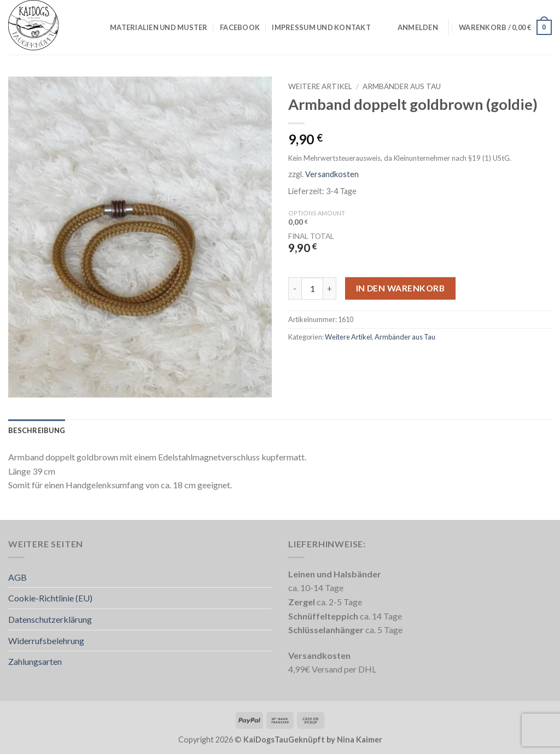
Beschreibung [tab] (37, 430)
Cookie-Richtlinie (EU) (50, 598)
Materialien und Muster (159, 27)
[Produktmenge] (312, 288)
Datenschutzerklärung (50, 619)
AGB (17, 577)
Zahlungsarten (35, 661)
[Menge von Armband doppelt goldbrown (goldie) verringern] (295, 288)
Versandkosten (332, 174)
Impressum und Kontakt (321, 27)
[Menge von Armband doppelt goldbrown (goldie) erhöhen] (330, 288)
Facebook (240, 27)
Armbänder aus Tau (402, 86)
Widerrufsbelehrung (46, 641)
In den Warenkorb (400, 288)
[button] (418, 27)
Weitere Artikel (320, 86)
